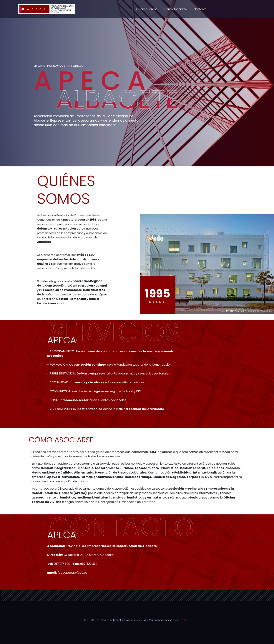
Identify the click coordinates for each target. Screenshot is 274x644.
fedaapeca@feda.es (72, 573)
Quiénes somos (147, 9)
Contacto (200, 9)
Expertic (184, 620)
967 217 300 (62, 564)
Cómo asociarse (176, 9)
